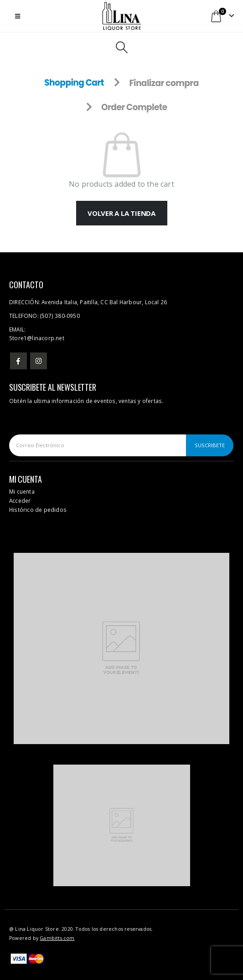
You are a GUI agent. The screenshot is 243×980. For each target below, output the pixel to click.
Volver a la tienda (121, 213)
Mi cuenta (22, 491)
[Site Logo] (122, 16)
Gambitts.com (57, 938)
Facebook (18, 361)
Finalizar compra (164, 83)
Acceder (20, 500)
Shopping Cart (74, 83)
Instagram (39, 361)
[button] (18, 16)
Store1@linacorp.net (37, 338)
